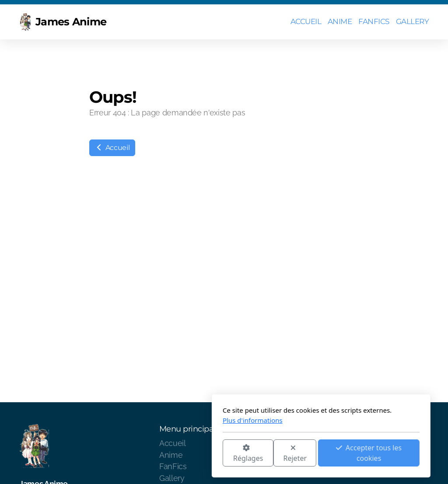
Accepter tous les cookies (272, 453)
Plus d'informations (156, 420)
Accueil (112, 148)
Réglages (151, 454)
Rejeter (198, 454)
